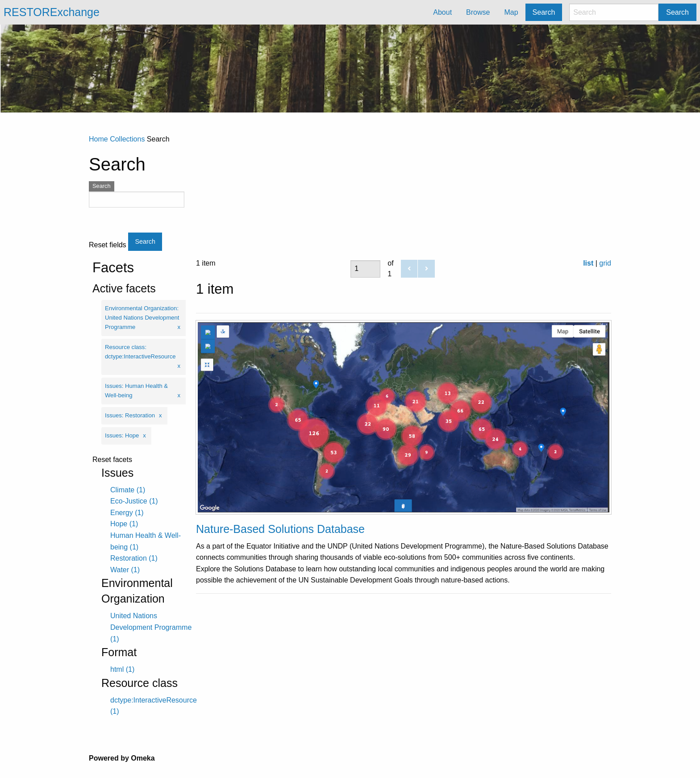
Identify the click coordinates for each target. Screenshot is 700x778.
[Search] (614, 12)
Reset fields (108, 245)
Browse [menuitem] (478, 12)
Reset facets (112, 460)
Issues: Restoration (130, 415)
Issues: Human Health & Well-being (136, 391)
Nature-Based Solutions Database (280, 529)
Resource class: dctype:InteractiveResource (140, 352)
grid (605, 263)
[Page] (365, 269)
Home (98, 139)
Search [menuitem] (544, 12)
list (588, 263)
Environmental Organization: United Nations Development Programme (142, 318)
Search (677, 12)
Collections (127, 139)
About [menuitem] (442, 12)
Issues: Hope (122, 435)
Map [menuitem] (511, 12)
